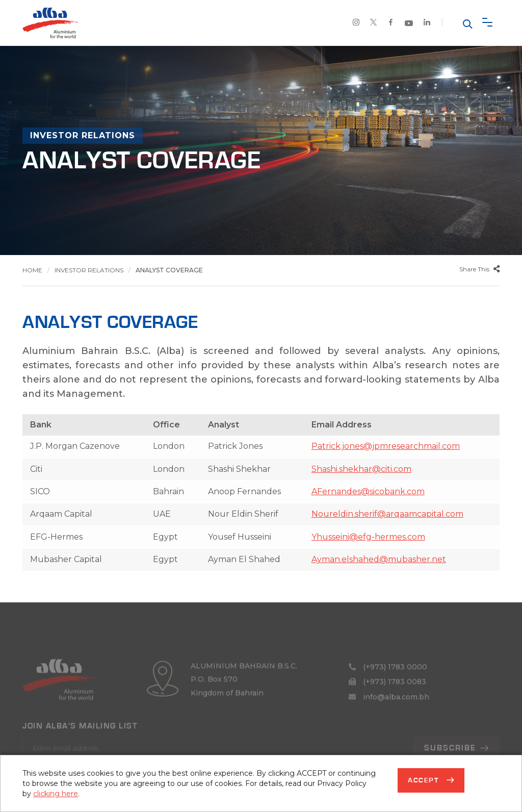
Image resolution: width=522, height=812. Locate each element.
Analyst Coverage (169, 270)
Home (32, 270)
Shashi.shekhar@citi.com (361, 469)
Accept (425, 780)
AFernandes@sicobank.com (368, 491)
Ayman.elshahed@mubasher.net (379, 559)
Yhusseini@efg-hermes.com (368, 537)
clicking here (56, 794)
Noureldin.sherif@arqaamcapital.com (387, 514)
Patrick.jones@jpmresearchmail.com (386, 446)
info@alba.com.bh (389, 710)
